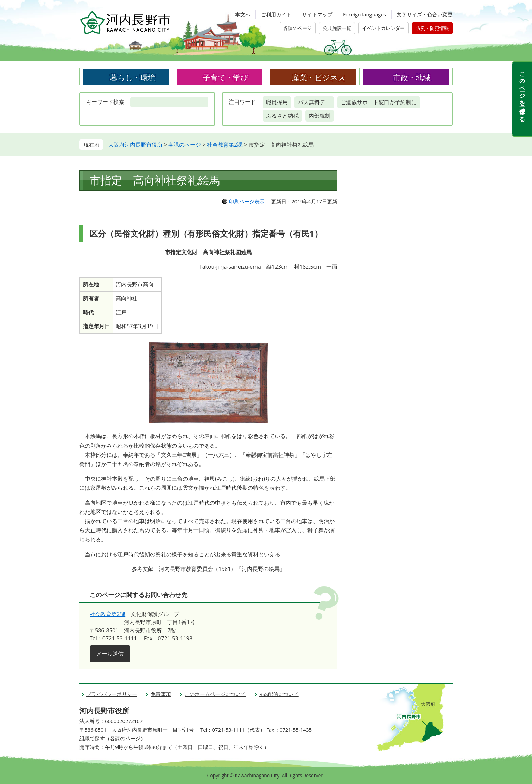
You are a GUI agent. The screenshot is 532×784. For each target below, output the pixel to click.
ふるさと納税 (282, 116)
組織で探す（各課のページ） (112, 738)
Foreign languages (365, 14)
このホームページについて (215, 694)
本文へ (243, 14)
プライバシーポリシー (112, 694)
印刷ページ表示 (247, 201)
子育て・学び (226, 77)
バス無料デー (314, 102)
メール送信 (110, 654)
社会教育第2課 (225, 145)
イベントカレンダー (383, 28)
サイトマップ (317, 14)
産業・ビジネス (319, 77)
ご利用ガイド (276, 14)
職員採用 (277, 102)
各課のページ (298, 28)
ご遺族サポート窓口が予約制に (379, 102)
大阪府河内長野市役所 (135, 145)
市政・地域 (412, 77)
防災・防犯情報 (432, 28)
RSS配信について (279, 694)
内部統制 (320, 116)
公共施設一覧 (337, 28)
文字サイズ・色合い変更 (425, 14)
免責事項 (161, 694)
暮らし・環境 (133, 77)
